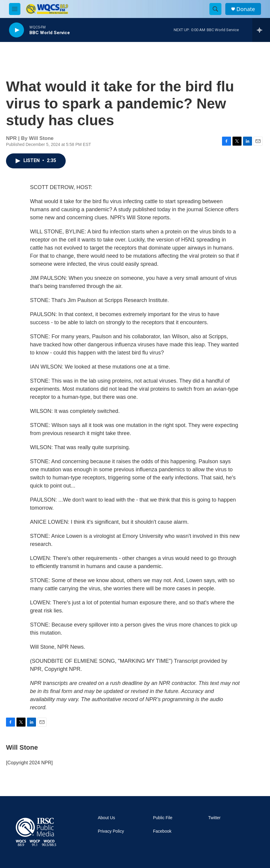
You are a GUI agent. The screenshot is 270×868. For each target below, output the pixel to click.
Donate (246, 9)
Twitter (214, 818)
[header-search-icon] (215, 9)
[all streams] (261, 30)
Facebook (162, 831)
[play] (16, 30)
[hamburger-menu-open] (15, 9)
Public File (163, 818)
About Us (106, 818)
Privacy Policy (111, 831)
